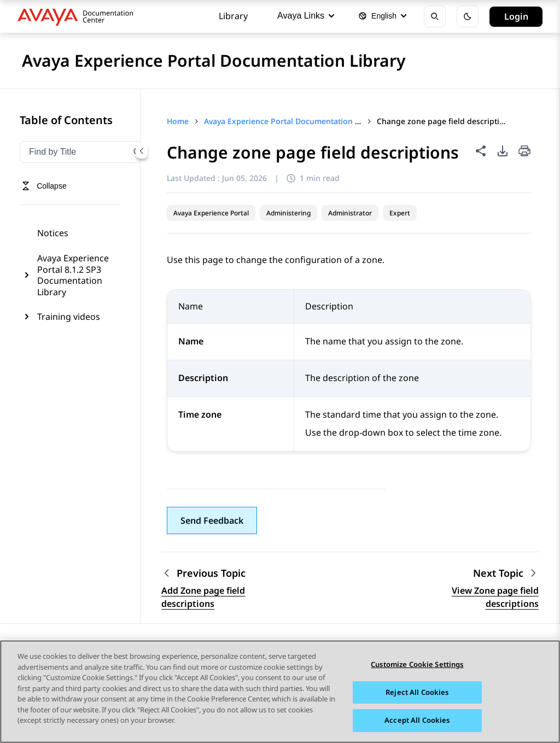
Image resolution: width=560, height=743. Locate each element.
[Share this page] (481, 151)
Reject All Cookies (417, 693)
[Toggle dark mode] (468, 16)
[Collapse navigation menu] (142, 151)
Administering (288, 213)
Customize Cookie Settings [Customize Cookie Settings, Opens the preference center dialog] (417, 665)
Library (233, 16)
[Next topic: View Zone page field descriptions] (506, 573)
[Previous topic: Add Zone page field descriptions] (230, 573)
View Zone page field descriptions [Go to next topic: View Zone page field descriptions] (495, 597)
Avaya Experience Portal (211, 213)
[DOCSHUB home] (78, 16)
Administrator (350, 213)
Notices (53, 233)
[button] (212, 520)
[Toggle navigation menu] (44, 186)
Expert (400, 213)
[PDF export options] (503, 151)
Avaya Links (306, 16)
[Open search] (435, 16)
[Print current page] (524, 152)
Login (516, 16)
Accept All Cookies (417, 721)
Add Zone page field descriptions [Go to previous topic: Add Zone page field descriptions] (203, 597)
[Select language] (382, 16)
